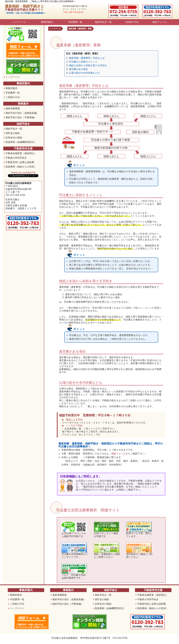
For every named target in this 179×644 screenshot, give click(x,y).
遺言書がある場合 (78, 69)
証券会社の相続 (14, 138)
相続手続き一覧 (103, 22)
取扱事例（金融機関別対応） (21, 142)
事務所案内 (47, 22)
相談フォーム (160, 22)
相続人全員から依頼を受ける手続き (88, 65)
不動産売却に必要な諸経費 (20, 162)
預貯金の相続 (13, 133)
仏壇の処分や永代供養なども (84, 73)
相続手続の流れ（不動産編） (21, 117)
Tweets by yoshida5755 (23, 173)
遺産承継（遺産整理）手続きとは (87, 58)
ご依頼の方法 (131, 22)
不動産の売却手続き (16, 158)
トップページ (19, 22)
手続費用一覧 (75, 22)
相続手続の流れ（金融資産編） (22, 113)
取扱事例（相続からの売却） (21, 167)
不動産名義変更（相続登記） (21, 153)
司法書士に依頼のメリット (83, 62)
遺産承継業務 (13, 108)
